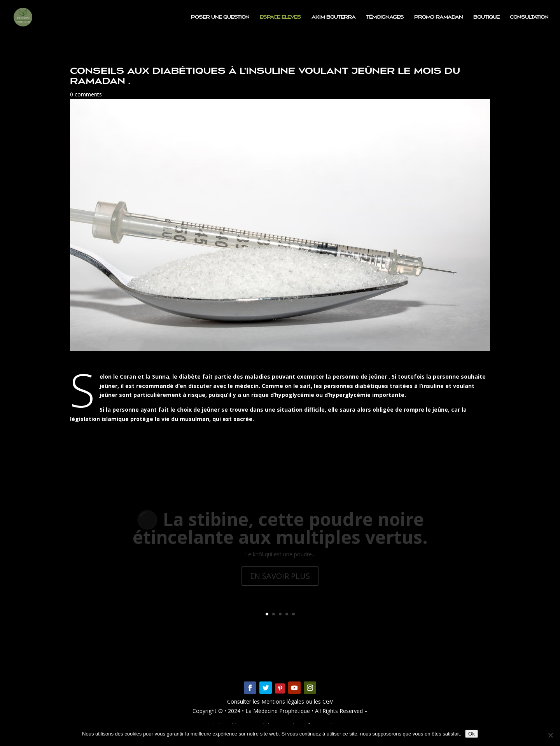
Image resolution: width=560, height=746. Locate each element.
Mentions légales (283, 701)
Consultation (529, 17)
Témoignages (385, 17)
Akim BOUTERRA (333, 17)
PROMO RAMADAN (438, 17)
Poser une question (220, 17)
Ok (472, 734)
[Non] (550, 735)
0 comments (86, 94)
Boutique (486, 17)
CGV (327, 701)
